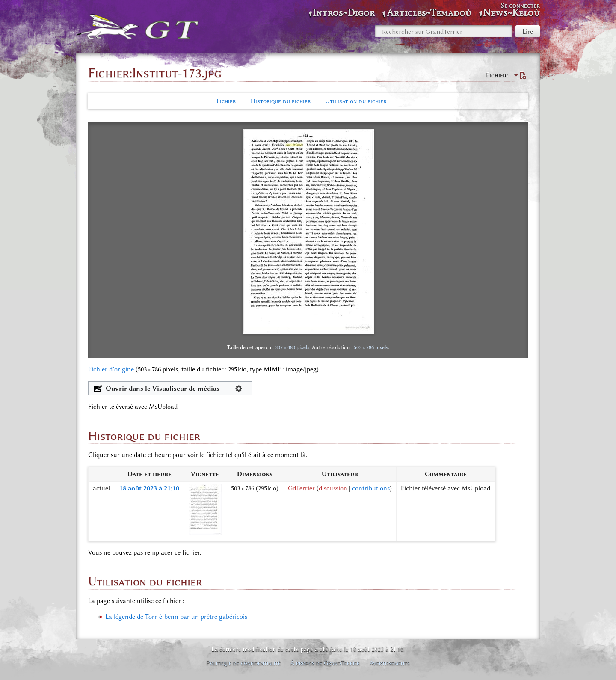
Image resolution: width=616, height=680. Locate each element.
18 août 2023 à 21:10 (149, 488)
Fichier (226, 101)
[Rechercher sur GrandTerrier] (444, 31)
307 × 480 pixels (292, 347)
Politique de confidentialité (243, 663)
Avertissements (390, 663)
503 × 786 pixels (371, 347)
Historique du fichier (281, 101)
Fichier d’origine (111, 369)
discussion (333, 488)
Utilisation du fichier (356, 101)
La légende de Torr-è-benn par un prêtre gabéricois (176, 617)
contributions (371, 488)
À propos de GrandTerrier (325, 663)
